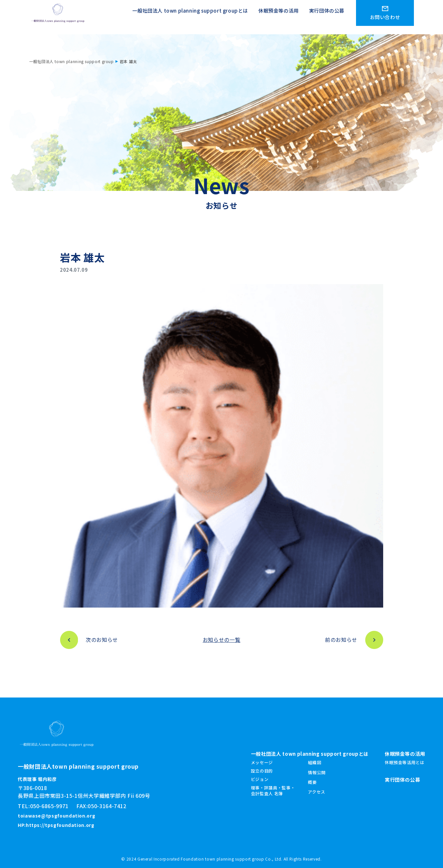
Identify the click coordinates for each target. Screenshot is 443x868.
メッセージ (262, 762)
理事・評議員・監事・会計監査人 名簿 (273, 791)
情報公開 (317, 772)
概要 (312, 782)
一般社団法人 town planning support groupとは (190, 13)
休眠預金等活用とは (405, 762)
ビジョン (260, 779)
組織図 (314, 762)
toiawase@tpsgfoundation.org (56, 816)
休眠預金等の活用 (279, 13)
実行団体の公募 (327, 13)
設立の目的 (262, 771)
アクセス (317, 792)
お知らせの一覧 (221, 640)
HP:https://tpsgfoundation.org (56, 825)
